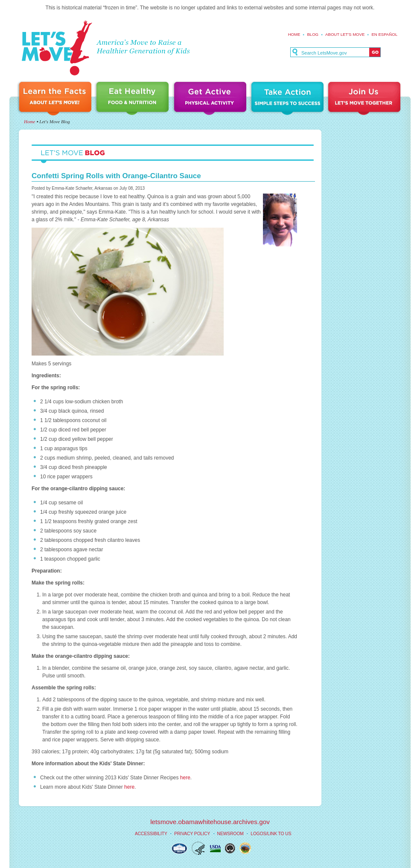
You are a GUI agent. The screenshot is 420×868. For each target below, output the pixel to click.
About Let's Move (345, 34)
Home (294, 34)
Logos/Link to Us (271, 834)
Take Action (289, 99)
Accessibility (151, 834)
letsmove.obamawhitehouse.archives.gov (210, 822)
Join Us (365, 99)
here (185, 778)
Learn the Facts (56, 99)
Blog (313, 34)
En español (384, 34)
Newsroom (230, 834)
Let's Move (57, 48)
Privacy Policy (192, 834)
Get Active (211, 99)
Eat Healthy (134, 99)
